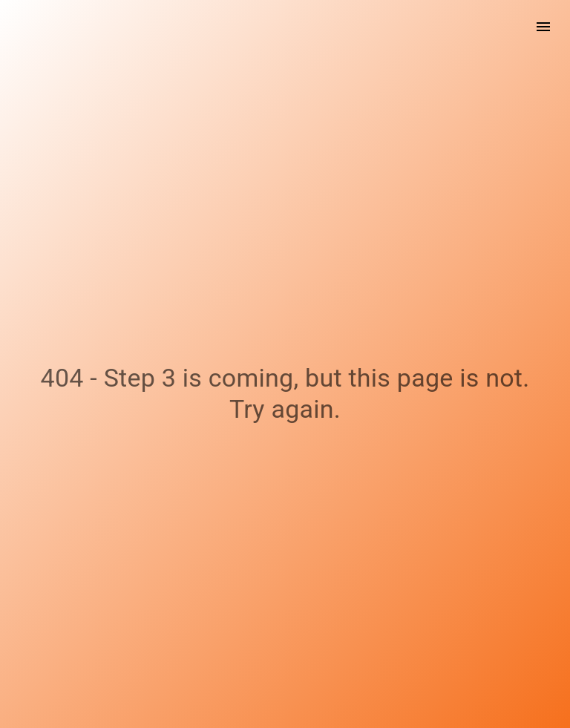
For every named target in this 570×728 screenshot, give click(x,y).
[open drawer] (543, 27)
